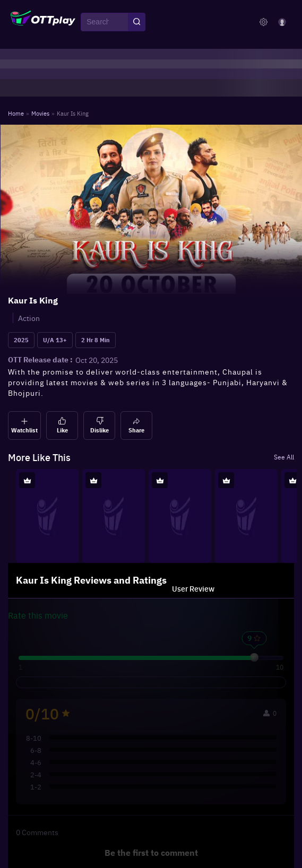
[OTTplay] (43, 22)
